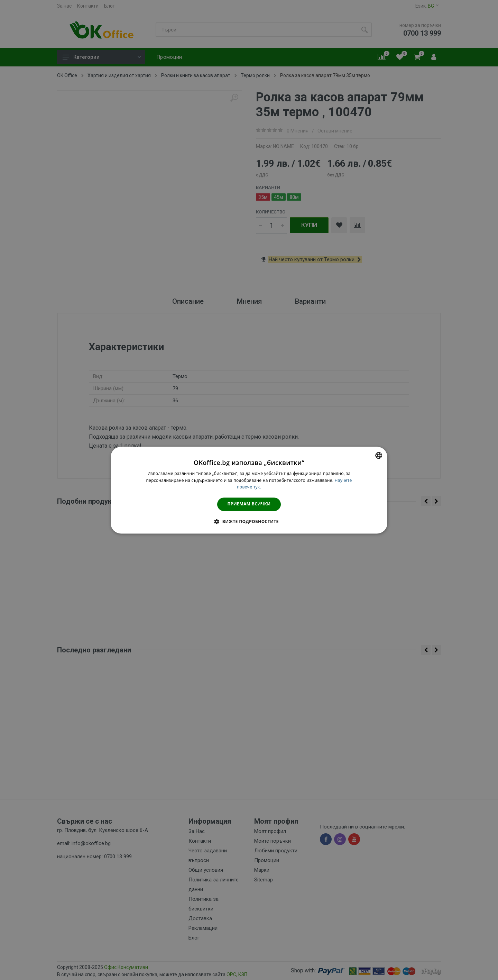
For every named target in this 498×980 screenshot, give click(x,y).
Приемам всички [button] (249, 504)
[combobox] (379, 455)
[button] (249, 521)
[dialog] (249, 490)
